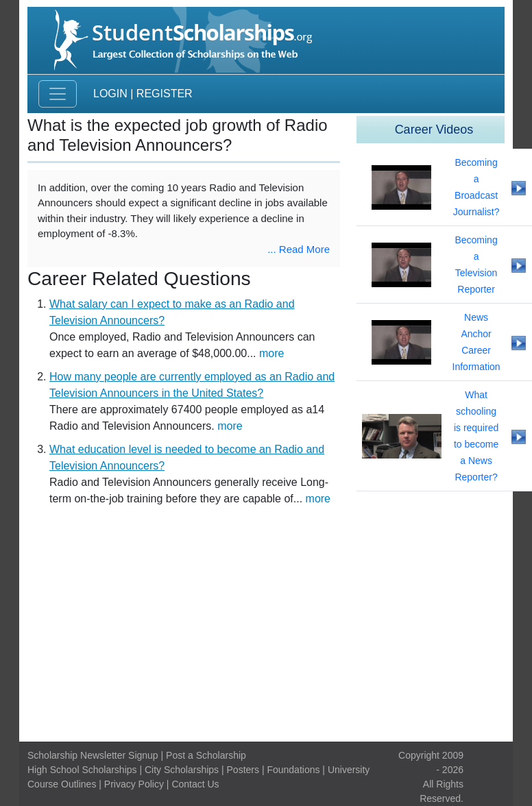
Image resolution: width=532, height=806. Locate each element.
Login (110, 94)
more (271, 353)
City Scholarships (182, 770)
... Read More (299, 249)
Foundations (293, 770)
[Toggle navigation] (58, 94)
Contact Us (195, 784)
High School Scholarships (82, 770)
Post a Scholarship (206, 755)
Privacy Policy (134, 784)
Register (165, 94)
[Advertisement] (266, 628)
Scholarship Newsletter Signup (93, 755)
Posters (243, 770)
